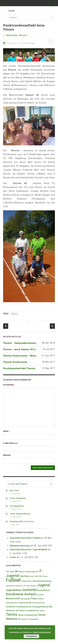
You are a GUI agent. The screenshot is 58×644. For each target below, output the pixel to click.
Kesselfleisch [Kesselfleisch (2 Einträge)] (44, 590)
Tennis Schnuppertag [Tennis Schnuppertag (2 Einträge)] (27, 615)
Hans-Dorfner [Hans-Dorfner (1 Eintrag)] (31, 586)
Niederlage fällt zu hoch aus (22, 522)
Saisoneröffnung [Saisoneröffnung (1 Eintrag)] (39, 603)
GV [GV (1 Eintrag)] (24, 586)
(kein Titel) (14, 491)
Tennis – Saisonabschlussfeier (22, 343)
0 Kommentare (27, 43)
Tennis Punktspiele (18, 498)
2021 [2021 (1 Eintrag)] (8, 572)
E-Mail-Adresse (11, 443)
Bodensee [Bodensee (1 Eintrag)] (35, 572)
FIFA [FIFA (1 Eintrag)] (36, 576)
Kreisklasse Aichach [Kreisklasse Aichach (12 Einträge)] (21, 594)
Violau (13, 557)
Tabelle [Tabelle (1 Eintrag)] (42, 611)
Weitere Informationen (42, 632)
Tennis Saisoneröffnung (20, 514)
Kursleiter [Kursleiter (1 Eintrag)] (40, 595)
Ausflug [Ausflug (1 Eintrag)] (28, 572)
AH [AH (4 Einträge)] (17, 571)
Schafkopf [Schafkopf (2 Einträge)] (11, 607)
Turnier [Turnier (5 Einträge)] (42, 615)
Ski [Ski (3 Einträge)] (51, 607)
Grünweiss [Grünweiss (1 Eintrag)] (18, 586)
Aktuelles (12, 35)
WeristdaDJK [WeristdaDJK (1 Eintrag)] (23, 619)
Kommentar (9, 385)
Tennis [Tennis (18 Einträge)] (12, 614)
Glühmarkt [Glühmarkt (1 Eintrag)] (10, 586)
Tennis (23, 35)
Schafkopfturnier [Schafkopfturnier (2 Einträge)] (24, 607)
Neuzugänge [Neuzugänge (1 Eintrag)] (26, 599)
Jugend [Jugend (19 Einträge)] (43, 585)
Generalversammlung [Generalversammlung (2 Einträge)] (42, 581)
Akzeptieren (31, 636)
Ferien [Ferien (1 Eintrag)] (31, 576)
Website (7, 455)
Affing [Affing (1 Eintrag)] (12, 572)
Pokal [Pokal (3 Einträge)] (34, 599)
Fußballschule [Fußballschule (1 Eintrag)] (26, 581)
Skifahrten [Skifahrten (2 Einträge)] (11, 611)
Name (6, 431)
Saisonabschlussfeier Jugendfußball (28, 550)
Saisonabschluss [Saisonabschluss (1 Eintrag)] (12, 603)
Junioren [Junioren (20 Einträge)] (30, 590)
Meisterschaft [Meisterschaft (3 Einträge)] (13, 599)
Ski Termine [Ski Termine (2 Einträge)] (21, 611)
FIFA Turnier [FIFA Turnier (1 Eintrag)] (43, 576)
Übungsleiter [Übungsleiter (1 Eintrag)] (34, 619)
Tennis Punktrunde (15, 362)
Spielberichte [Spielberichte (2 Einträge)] (33, 611)
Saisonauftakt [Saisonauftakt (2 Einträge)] (25, 603)
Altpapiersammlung (20, 546)
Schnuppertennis (17, 506)
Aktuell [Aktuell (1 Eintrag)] (22, 572)
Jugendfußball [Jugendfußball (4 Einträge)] (14, 590)
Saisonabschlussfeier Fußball (25, 538)
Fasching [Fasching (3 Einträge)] (24, 576)
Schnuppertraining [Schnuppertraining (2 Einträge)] (40, 607)
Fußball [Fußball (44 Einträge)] (13, 580)
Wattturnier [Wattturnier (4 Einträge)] (12, 619)
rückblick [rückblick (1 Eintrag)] (41, 599)
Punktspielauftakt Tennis (19, 368)
